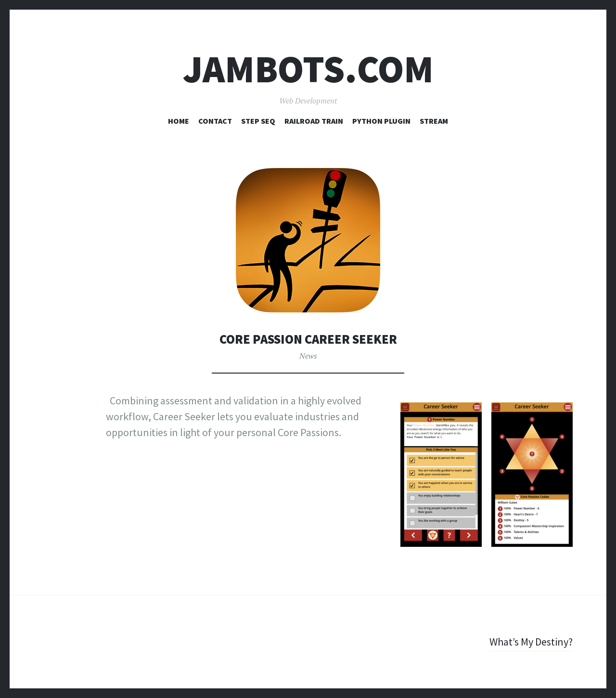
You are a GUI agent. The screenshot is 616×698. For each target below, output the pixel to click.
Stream (434, 121)
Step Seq (258, 121)
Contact (215, 121)
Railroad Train (314, 121)
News (308, 356)
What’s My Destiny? (531, 642)
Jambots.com (308, 69)
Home (179, 121)
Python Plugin (381, 121)
